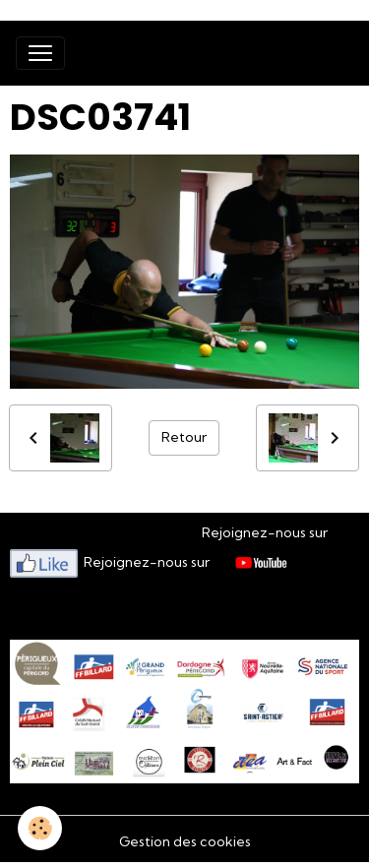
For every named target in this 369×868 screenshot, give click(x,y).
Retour (184, 437)
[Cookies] (40, 828)
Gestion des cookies (185, 841)
